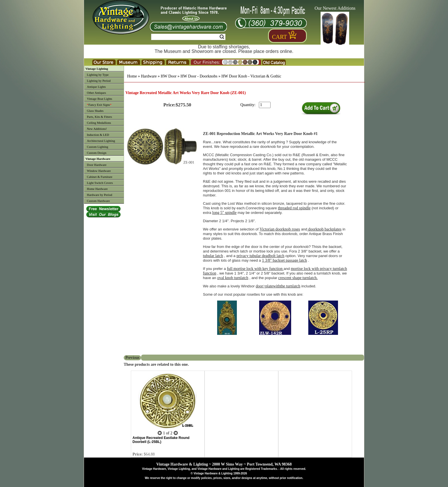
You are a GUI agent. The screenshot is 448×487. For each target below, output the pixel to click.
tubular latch (213, 256)
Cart (279, 37)
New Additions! (97, 129)
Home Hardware (97, 189)
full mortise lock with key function (255, 269)
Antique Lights (96, 87)
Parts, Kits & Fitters (99, 117)
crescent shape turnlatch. (298, 278)
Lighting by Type (98, 75)
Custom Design (97, 153)
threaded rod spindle (294, 208)
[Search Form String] (188, 37)
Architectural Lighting (101, 141)
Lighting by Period (99, 81)
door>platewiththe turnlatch (278, 286)
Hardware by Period (100, 195)
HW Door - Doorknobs (199, 76)
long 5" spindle (224, 213)
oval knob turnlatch (233, 278)
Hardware (149, 76)
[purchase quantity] (265, 105)
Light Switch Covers (100, 183)
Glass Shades (95, 111)
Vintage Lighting (97, 69)
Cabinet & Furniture (100, 177)
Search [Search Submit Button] (222, 37)
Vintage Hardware (98, 159)
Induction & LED (98, 135)
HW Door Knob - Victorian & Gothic (251, 76)
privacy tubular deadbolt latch (261, 256)
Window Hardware (99, 171)
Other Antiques (96, 93)
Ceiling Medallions (99, 123)
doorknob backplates (324, 229)
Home (132, 76)
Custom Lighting (98, 147)
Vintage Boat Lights (100, 99)
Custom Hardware (98, 201)
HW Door (168, 76)
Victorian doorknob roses (280, 229)
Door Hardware (97, 165)
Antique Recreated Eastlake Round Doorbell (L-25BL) (161, 440)
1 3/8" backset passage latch (284, 260)
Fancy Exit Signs (99, 105)
